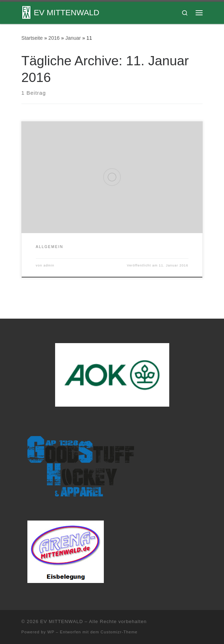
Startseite (32, 38)
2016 (54, 38)
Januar (73, 38)
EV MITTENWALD (62, 621)
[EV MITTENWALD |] (26, 12)
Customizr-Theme (119, 632)
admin (49, 265)
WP (51, 632)
